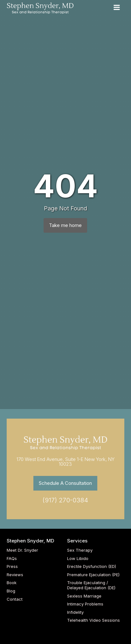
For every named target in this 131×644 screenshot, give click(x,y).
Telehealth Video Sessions (93, 620)
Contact (15, 599)
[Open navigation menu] (117, 8)
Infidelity (75, 612)
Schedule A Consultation (65, 483)
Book (12, 583)
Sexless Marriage (84, 596)
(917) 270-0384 (65, 500)
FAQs (12, 559)
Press (12, 566)
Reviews (15, 575)
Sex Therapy (80, 550)
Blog (11, 591)
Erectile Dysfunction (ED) (92, 566)
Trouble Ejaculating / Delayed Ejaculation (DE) (91, 585)
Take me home (65, 225)
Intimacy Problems (85, 604)
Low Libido (78, 559)
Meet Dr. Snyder (22, 550)
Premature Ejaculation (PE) (93, 575)
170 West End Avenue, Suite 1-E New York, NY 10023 (65, 462)
